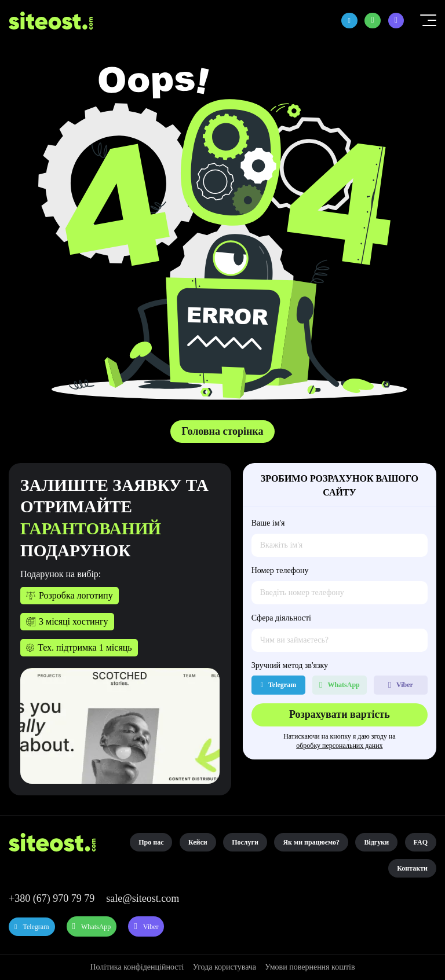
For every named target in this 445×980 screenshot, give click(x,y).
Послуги (245, 842)
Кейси (198, 842)
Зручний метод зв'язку (290, 665)
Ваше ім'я (268, 523)
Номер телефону (280, 570)
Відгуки (376, 842)
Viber (210, 927)
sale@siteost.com (143, 898)
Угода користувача (224, 967)
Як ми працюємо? (311, 842)
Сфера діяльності (281, 618)
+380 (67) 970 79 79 (52, 898)
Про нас (151, 842)
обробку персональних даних (339, 746)
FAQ (421, 842)
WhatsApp (129, 927)
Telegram (48, 927)
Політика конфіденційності (137, 967)
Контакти (412, 868)
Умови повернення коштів (310, 967)
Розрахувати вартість (340, 714)
